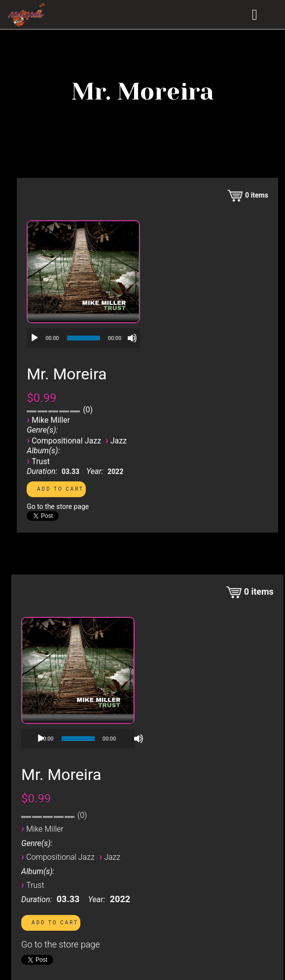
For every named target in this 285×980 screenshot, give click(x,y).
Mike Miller (51, 420)
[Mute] (132, 338)
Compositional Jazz (66, 441)
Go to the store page (58, 507)
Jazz (119, 441)
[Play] (35, 338)
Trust (41, 461)
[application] (83, 338)
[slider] (84, 338)
